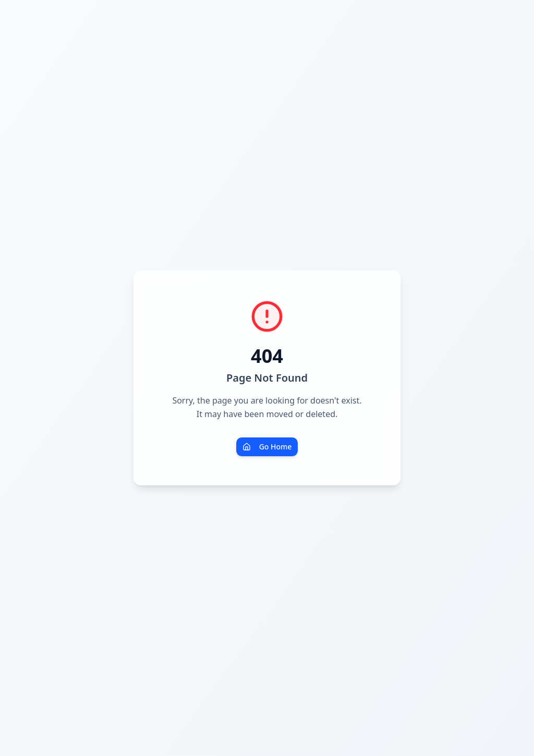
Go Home (267, 447)
